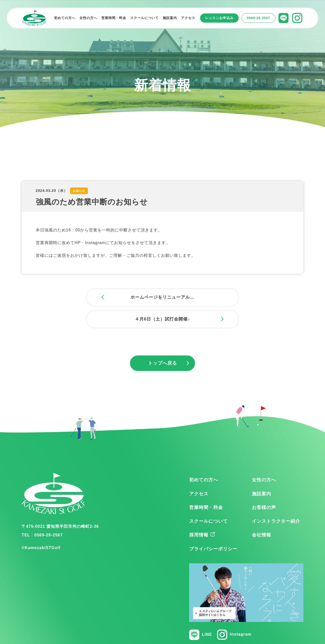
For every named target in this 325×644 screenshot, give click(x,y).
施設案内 (262, 472)
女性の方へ (264, 459)
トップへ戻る (162, 342)
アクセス (199, 472)
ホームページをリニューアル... (103, 298)
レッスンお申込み (219, 18)
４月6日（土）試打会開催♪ (222, 298)
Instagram (234, 614)
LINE (201, 614)
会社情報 (262, 514)
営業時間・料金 (206, 486)
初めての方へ (204, 459)
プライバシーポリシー (213, 528)
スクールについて (208, 500)
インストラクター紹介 (276, 500)
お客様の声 (264, 486)
